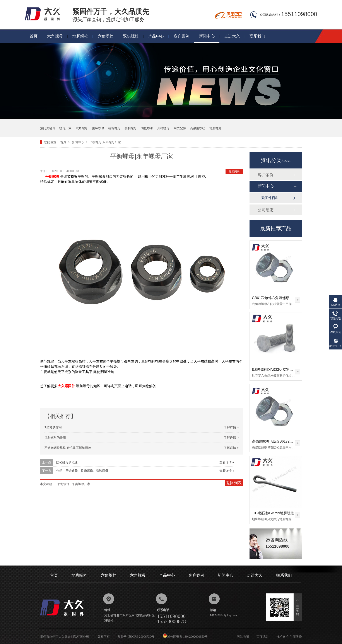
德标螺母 (115, 128)
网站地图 (243, 637)
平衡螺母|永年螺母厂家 (105, 142)
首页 (34, 36)
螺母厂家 (65, 128)
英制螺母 (131, 128)
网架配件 (180, 128)
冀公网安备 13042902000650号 (185, 637)
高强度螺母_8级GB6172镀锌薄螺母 (280, 441)
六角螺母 (55, 36)
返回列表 (234, 172)
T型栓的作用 (53, 427)
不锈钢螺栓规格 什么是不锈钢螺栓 (68, 448)
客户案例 (181, 36)
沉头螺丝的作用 (55, 438)
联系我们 (257, 36)
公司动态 (266, 210)
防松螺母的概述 (67, 462)
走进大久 (232, 36)
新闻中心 (207, 36)
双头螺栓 (131, 36)
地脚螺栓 (80, 36)
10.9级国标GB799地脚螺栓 (273, 513)
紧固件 (70, 386)
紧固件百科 (270, 198)
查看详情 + (227, 462)
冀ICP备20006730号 (141, 637)
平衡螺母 (63, 484)
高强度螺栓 (198, 128)
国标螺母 (98, 128)
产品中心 (156, 36)
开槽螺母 (163, 128)
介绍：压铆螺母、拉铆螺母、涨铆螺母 (82, 471)
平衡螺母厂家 (81, 484)
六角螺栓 (106, 36)
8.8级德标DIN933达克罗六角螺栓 (278, 370)
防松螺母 (147, 128)
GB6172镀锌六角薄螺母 (271, 298)
